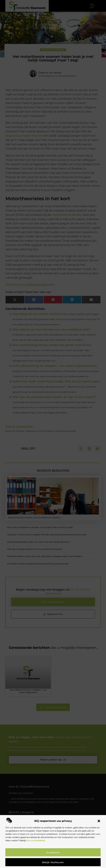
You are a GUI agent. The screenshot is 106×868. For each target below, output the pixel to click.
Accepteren (53, 852)
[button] (99, 821)
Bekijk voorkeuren (53, 862)
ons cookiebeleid (36, 840)
